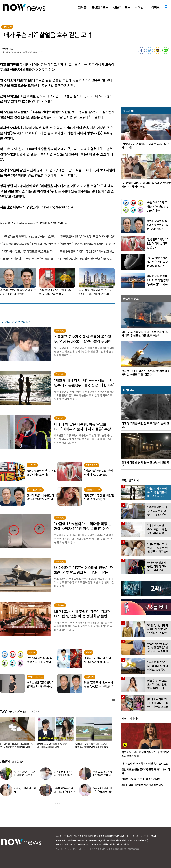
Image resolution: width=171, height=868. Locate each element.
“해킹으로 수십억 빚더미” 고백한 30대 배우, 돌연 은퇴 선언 (104, 775)
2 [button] (57, 804)
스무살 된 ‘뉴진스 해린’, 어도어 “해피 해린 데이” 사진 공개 (64, 792)
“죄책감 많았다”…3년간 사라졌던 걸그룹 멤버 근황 (25, 775)
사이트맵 (152, 836)
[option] (54, 734)
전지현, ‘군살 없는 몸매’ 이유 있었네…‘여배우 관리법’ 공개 (90, 746)
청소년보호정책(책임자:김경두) (114, 836)
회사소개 (68, 836)
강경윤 (5, 49)
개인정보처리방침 (91, 836)
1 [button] (55, 804)
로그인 (59, 836)
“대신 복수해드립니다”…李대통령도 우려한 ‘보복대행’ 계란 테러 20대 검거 (54, 746)
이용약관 (78, 836)
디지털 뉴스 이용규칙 (137, 836)
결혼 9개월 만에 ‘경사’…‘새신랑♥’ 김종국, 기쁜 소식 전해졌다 (104, 792)
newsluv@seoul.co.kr (57, 207)
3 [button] (60, 804)
